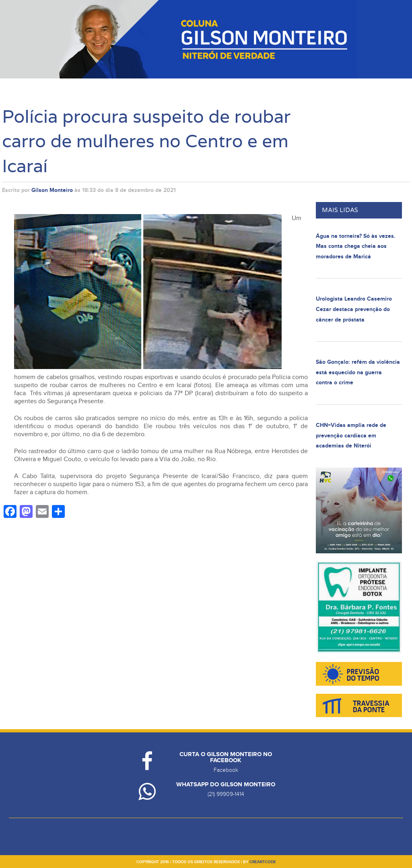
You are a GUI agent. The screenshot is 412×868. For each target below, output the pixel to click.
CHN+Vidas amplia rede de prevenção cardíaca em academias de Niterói (351, 435)
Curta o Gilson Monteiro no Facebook (226, 757)
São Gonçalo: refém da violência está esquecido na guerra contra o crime (358, 372)
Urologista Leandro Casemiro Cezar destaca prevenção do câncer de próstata (354, 309)
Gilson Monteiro (52, 190)
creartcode (263, 862)
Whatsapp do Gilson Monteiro (226, 784)
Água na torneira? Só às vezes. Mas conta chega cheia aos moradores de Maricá (356, 246)
